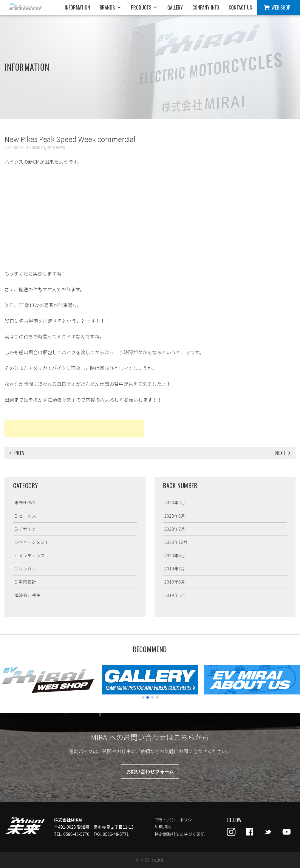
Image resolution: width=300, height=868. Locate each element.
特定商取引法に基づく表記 (180, 834)
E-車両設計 (25, 582)
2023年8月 (175, 516)
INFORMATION (77, 7)
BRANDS (110, 7)
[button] (143, 697)
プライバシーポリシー (175, 820)
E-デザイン (25, 529)
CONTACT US (240, 7)
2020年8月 (175, 556)
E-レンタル (25, 569)
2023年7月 (175, 529)
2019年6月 (175, 582)
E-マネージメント (32, 542)
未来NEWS (56, 147)
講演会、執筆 (27, 595)
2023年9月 (175, 502)
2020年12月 (176, 542)
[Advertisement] (74, 428)
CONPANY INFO (206, 7)
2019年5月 (175, 595)
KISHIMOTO (36, 147)
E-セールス (25, 516)
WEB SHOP (281, 7)
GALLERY (175, 7)
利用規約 (163, 827)
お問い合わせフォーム (150, 771)
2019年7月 (175, 569)
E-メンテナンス (30, 556)
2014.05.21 (14, 147)
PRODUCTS (144, 7)
